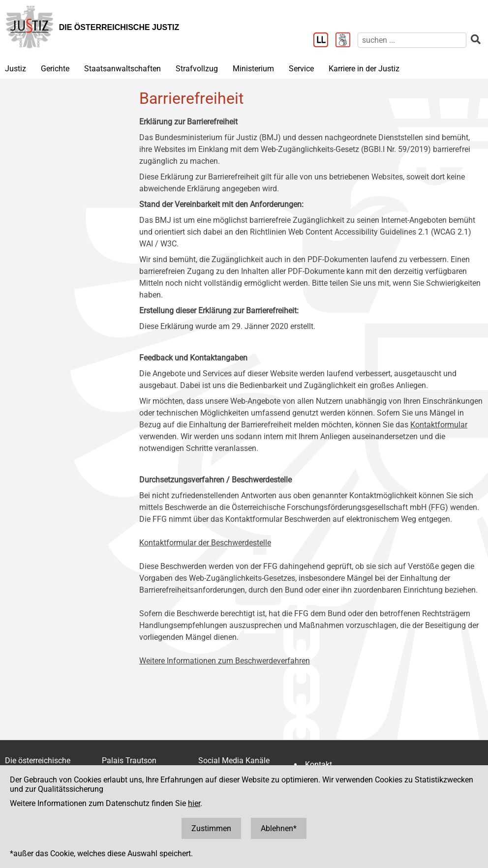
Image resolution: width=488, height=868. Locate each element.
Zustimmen (211, 828)
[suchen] (412, 40)
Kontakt (319, 764)
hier (194, 803)
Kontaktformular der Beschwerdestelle (205, 543)
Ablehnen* (279, 828)
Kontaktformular (439, 425)
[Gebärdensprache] (347, 41)
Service (301, 69)
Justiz (15, 69)
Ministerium (253, 69)
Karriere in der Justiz (364, 69)
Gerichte (55, 69)
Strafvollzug (197, 69)
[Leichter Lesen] (324, 41)
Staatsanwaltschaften (122, 69)
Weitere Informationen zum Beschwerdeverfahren (225, 661)
